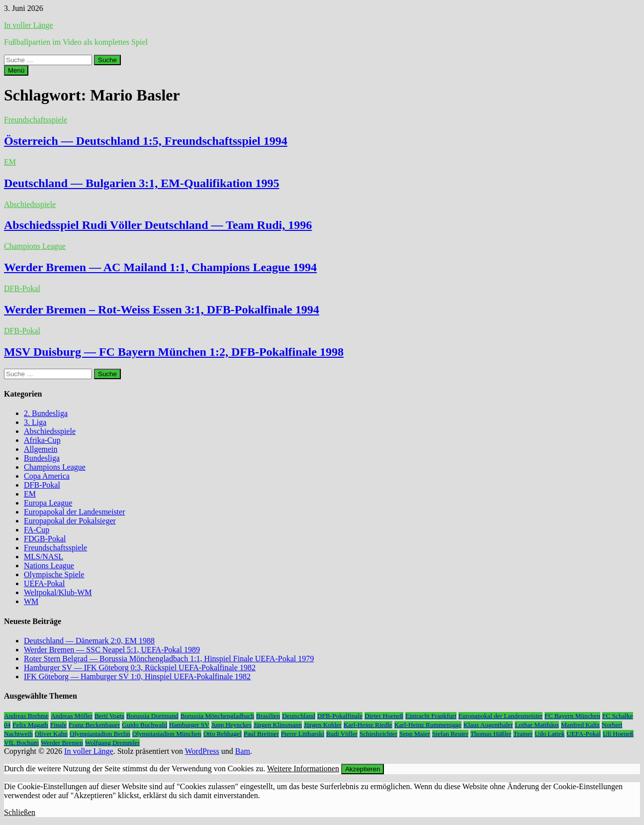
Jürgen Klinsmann (278, 725)
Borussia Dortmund (152, 716)
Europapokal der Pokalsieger (70, 521)
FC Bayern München (572, 716)
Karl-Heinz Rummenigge (428, 725)
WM (31, 601)
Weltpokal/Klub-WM (58, 592)
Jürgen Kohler (323, 725)
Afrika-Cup (42, 440)
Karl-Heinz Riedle (368, 725)
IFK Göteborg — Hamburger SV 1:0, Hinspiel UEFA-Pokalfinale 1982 (137, 676)
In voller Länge (29, 25)
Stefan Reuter (450, 734)
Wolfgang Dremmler (112, 743)
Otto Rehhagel (223, 734)
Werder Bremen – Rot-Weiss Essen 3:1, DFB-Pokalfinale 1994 (162, 309)
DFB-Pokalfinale (340, 716)
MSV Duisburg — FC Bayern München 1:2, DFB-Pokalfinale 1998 (174, 352)
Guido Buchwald (144, 725)
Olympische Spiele (54, 574)
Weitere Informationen (303, 769)
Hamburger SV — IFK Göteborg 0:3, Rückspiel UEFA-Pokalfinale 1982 (140, 668)
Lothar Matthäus (537, 725)
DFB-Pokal (22, 288)
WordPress (202, 751)
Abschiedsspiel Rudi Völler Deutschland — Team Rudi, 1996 (158, 225)
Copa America (47, 476)
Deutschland (299, 716)
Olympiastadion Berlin (100, 734)
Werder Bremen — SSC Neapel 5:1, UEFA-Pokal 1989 (112, 650)
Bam (243, 751)
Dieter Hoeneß (384, 716)
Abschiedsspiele (30, 204)
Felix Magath (30, 725)
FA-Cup (37, 530)
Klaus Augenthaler (488, 725)
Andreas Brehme (26, 716)
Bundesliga (42, 458)
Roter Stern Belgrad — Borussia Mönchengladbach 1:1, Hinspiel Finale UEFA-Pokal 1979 (169, 659)
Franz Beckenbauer (94, 725)
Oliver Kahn (51, 734)
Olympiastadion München (167, 734)
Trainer (523, 734)
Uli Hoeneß (618, 734)
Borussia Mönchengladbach (217, 716)
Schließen (20, 812)
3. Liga (35, 422)
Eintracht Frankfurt (431, 716)
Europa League (48, 503)
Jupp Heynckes (231, 725)
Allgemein (41, 449)
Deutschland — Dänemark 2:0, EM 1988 (89, 641)
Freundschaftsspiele (36, 120)
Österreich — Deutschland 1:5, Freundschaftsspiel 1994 (146, 141)
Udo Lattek (550, 734)
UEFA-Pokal (44, 583)
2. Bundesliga (46, 413)
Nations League (49, 566)
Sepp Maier (415, 734)
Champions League (35, 246)
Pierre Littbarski (303, 734)
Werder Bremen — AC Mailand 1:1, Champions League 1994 (160, 267)
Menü (16, 70)
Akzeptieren (363, 769)
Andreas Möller (72, 716)
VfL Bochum (21, 743)
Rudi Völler (342, 734)
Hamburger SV (189, 725)
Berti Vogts (109, 716)
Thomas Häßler (491, 734)
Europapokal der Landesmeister (74, 512)
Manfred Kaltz (580, 725)
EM (10, 162)
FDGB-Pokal (45, 539)
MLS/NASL (44, 557)
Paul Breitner (261, 734)
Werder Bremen (62, 743)
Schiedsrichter (378, 734)
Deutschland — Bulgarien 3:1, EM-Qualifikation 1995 (141, 183)
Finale (58, 725)
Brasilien (268, 716)
